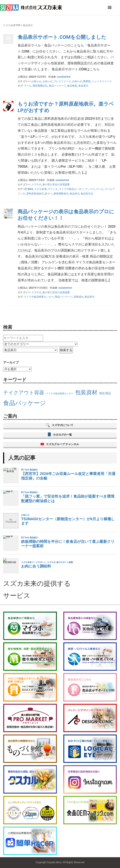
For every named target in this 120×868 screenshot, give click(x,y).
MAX (30, 189)
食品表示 (83, 86)
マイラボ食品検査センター (39, 297)
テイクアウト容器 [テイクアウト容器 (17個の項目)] (24, 392)
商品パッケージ (64, 297)
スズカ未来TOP (12, 25)
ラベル (28, 86)
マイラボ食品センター (71, 189)
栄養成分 (79, 297)
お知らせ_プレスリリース (57, 81)
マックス (90, 189)
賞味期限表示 (61, 194)
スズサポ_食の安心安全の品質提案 (50, 184)
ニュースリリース (102, 81)
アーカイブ (11, 363)
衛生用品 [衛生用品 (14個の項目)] (105, 393)
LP (25, 189)
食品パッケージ (57, 86)
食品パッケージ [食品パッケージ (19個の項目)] (25, 403)
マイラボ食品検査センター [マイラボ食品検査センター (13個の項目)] (60, 394)
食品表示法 (87, 194)
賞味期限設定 (40, 86)
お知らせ (36, 81)
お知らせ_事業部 (81, 81)
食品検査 (72, 86)
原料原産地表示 (35, 194)
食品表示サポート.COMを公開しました (62, 37)
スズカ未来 (40, 189)
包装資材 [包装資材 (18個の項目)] (86, 392)
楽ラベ (48, 194)
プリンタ (53, 189)
